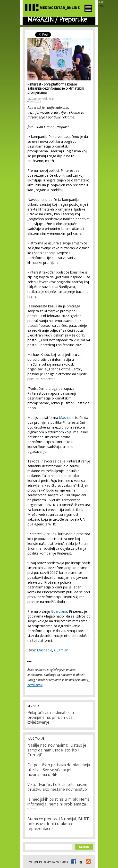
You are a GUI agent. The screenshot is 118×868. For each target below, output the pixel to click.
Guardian (61, 650)
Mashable (67, 418)
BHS (101, 2)
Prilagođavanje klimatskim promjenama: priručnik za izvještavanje (51, 718)
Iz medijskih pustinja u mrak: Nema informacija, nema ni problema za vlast (59, 805)
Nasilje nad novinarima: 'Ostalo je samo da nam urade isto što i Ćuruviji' (57, 751)
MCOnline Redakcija (41, 99)
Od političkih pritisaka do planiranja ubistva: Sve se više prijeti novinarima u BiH (59, 770)
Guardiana (59, 611)
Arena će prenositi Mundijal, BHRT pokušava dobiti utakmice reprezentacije (58, 824)
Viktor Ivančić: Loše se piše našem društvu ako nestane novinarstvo (57, 787)
